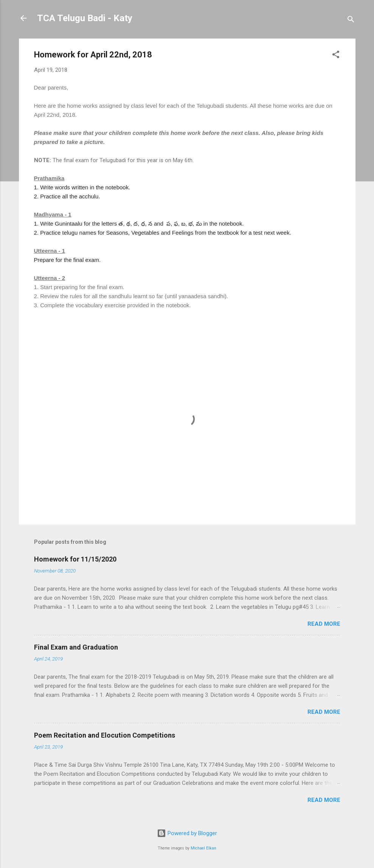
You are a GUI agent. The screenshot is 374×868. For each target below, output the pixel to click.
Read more (324, 624)
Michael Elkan (203, 848)
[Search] (351, 21)
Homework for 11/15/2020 (75, 559)
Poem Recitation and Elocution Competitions (105, 735)
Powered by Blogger (187, 833)
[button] (336, 56)
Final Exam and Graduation (76, 647)
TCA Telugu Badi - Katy (85, 18)
